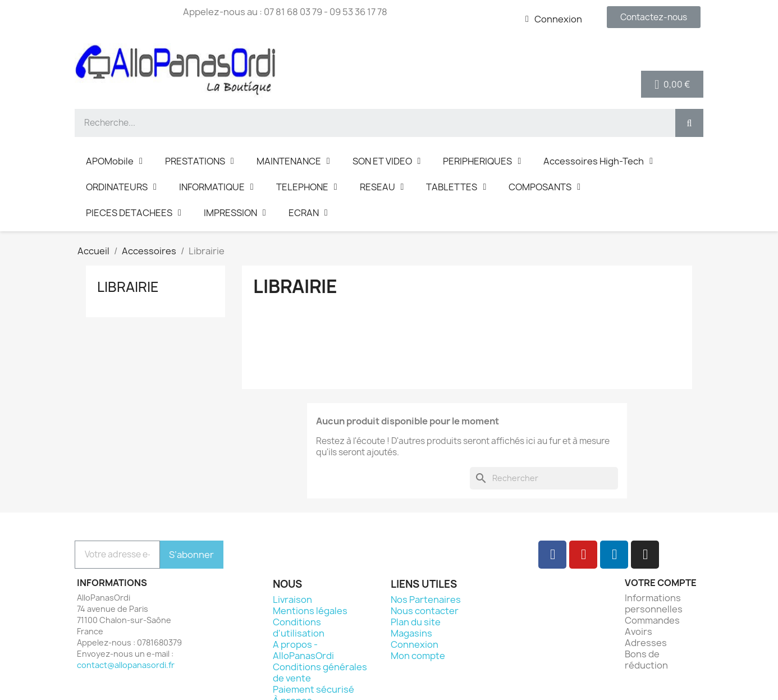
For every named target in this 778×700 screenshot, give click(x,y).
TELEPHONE (307, 187)
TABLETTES (456, 187)
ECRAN (308, 213)
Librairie (128, 287)
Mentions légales (310, 611)
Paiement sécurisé (314, 689)
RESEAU (382, 187)
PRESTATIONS (200, 161)
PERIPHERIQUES (482, 161)
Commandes (652, 620)
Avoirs (639, 632)
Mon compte (418, 656)
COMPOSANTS (544, 187)
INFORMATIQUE (216, 187)
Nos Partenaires (426, 600)
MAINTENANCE (293, 161)
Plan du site (416, 622)
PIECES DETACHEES (134, 213)
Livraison (292, 600)
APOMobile (114, 161)
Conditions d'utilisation (299, 628)
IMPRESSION (235, 213)
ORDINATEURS (121, 187)
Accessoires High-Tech (598, 161)
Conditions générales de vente (320, 672)
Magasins (411, 633)
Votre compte (661, 583)
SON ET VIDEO (387, 161)
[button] (654, 17)
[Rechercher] (544, 478)
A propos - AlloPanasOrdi (303, 650)
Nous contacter (425, 611)
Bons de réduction (646, 660)
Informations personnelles (654, 603)
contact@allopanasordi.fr (126, 665)
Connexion (415, 644)
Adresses (646, 643)
